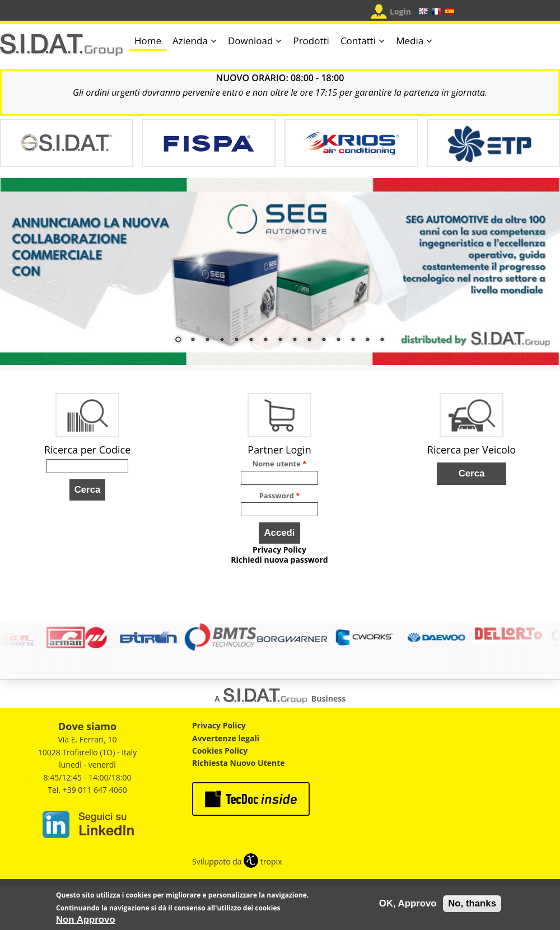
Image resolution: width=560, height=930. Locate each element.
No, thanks (472, 905)
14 (367, 340)
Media (410, 41)
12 (338, 340)
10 (309, 340)
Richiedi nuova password (279, 560)
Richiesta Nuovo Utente (239, 763)
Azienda (190, 41)
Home (148, 41)
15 (382, 340)
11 (324, 340)
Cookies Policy (220, 751)
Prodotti (311, 41)
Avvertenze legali (226, 738)
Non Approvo (86, 921)
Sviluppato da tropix (237, 861)
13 (353, 340)
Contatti (358, 41)
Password (280, 496)
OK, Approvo (408, 905)
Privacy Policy (279, 550)
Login (400, 11)
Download (251, 41)
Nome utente (280, 464)
